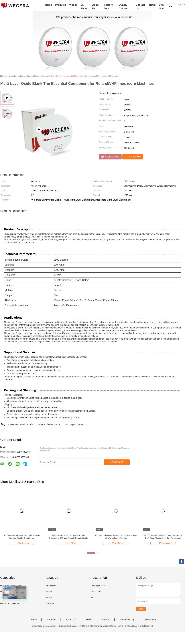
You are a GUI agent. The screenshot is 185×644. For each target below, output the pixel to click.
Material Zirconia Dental (49, 424)
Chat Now (162, 7)
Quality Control (123, 7)
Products (60, 5)
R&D (93, 597)
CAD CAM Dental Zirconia (21, 424)
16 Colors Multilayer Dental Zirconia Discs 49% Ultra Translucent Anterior (116, 537)
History (49, 592)
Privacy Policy (127, 620)
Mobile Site (150, 620)
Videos (73, 5)
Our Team (50, 603)
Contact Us (140, 7)
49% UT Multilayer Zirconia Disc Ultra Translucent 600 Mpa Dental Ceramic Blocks (69, 537)
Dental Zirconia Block (10, 603)
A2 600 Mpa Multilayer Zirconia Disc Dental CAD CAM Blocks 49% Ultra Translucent (163, 537)
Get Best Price (110, 157)
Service (49, 597)
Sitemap (106, 620)
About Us (96, 7)
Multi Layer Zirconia (74, 424)
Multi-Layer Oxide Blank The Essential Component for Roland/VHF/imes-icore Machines (79, 76)
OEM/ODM (96, 592)
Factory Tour (108, 7)
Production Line (98, 586)
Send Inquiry (117, 462)
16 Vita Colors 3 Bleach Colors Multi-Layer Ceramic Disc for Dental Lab (21, 537)
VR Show (84, 7)
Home (48, 5)
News (152, 5)
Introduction (51, 586)
